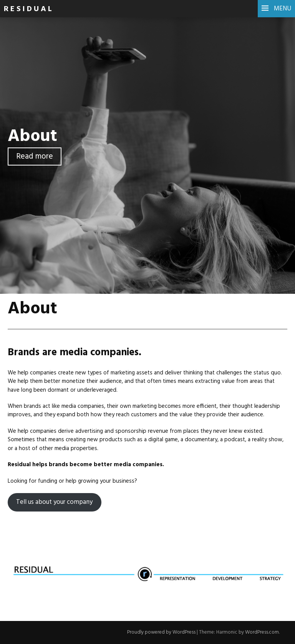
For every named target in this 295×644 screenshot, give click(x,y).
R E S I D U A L (28, 9)
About (32, 137)
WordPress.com (262, 632)
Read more (35, 156)
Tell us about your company (54, 502)
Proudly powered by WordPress (161, 632)
